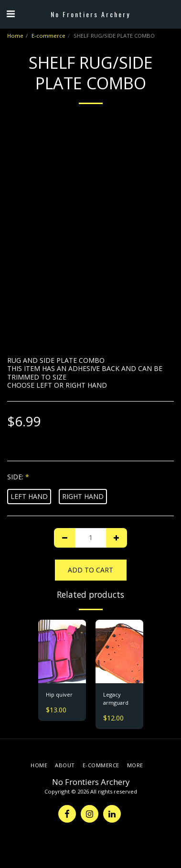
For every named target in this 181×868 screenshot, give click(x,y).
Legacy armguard (116, 699)
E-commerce (48, 36)
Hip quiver (59, 694)
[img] (62, 651)
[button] (11, 14)
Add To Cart (90, 570)
